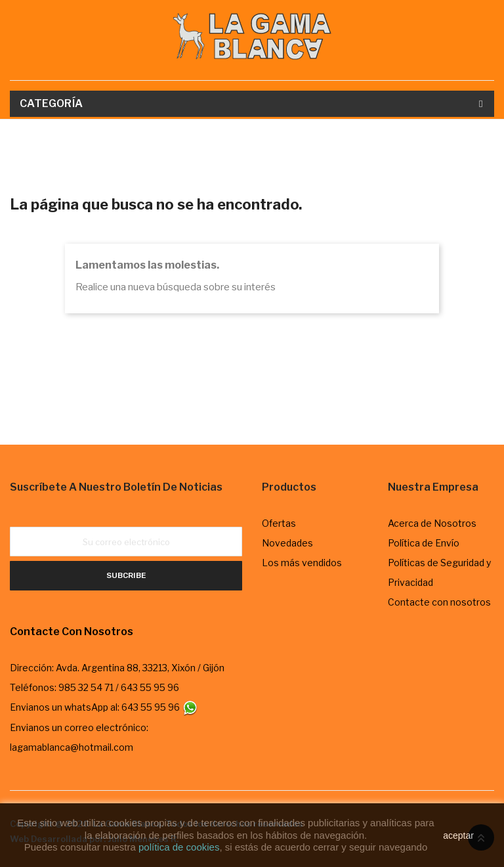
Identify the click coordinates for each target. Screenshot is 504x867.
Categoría (52, 103)
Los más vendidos (302, 563)
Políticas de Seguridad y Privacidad (439, 572)
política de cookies (179, 847)
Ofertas (279, 523)
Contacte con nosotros (439, 602)
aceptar (458, 835)
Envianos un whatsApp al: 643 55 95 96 (104, 707)
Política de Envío (424, 543)
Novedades (287, 543)
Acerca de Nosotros (432, 523)
